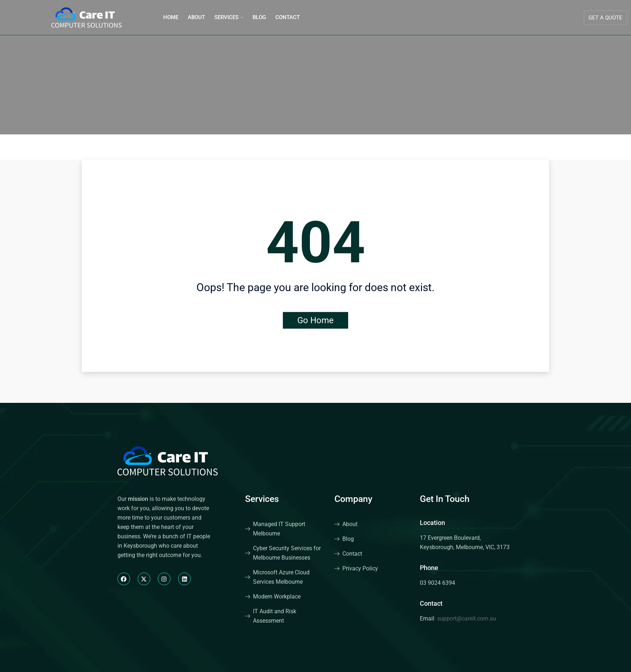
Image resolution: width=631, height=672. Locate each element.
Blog (259, 17)
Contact (288, 17)
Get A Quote (605, 18)
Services (226, 17)
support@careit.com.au (467, 618)
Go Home (315, 320)
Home (171, 17)
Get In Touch (445, 499)
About (196, 17)
